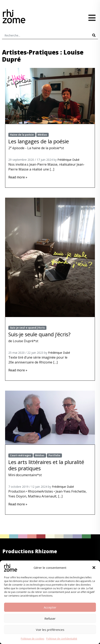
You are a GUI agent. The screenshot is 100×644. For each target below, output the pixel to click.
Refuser (50, 618)
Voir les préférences (50, 630)
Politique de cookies (32, 639)
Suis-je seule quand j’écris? (39, 334)
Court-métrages (21, 455)
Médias (42, 135)
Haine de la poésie (22, 135)
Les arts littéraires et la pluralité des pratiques (46, 465)
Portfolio (54, 455)
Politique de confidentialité (62, 639)
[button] (94, 568)
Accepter (50, 607)
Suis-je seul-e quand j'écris (27, 328)
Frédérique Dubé (68, 160)
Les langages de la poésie (39, 141)
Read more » (18, 177)
